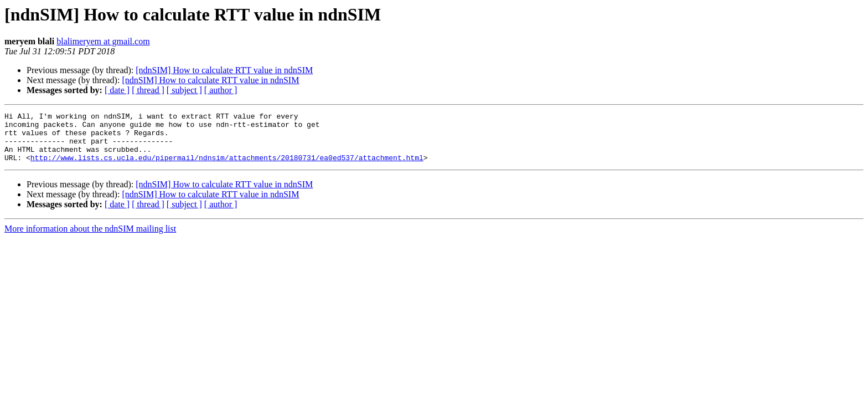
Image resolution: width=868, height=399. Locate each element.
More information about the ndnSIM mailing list (90, 239)
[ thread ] (148, 90)
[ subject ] (184, 90)
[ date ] (117, 90)
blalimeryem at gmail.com (103, 41)
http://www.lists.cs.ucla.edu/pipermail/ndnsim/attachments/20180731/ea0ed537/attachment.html (227, 167)
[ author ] (221, 90)
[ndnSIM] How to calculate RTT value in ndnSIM (224, 70)
